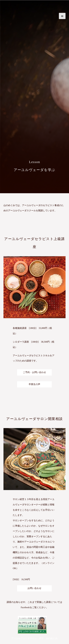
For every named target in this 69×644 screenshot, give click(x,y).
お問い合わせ (34, 588)
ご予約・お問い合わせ (34, 372)
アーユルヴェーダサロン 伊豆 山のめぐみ (34, 638)
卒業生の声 (34, 384)
